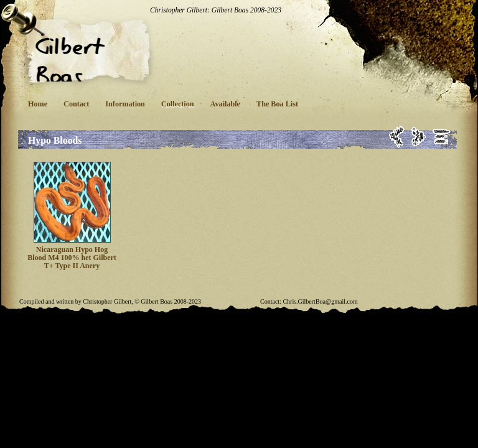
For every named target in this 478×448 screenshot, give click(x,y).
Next (419, 137)
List (442, 137)
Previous (397, 137)
